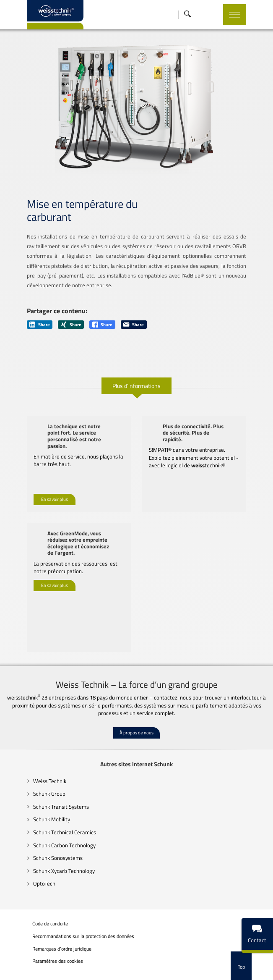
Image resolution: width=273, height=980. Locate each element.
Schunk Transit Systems (45, 797)
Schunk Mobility (36, 810)
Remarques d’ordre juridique (46, 940)
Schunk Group (33, 785)
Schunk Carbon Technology (48, 836)
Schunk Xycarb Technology (48, 862)
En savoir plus (39, 490)
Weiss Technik (34, 772)
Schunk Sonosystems (42, 849)
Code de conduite (34, 914)
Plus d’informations (136, 383)
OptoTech (28, 875)
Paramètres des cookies (42, 953)
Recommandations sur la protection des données (67, 927)
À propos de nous (136, 723)
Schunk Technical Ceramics (49, 823)
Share (24, 322)
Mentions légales (34, 974)
